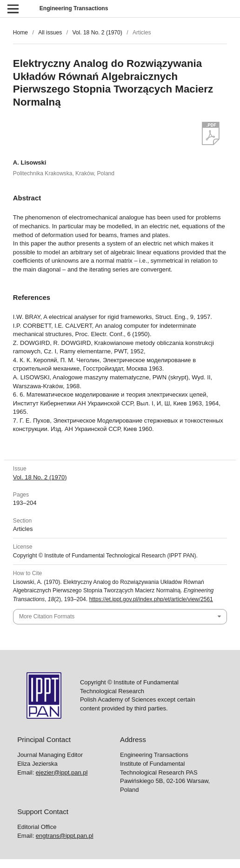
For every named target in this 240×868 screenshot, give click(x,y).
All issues (50, 33)
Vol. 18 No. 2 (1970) (97, 33)
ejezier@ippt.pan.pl (62, 772)
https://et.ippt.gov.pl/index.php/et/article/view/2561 (151, 599)
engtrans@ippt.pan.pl (65, 836)
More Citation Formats (47, 616)
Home (20, 33)
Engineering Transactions (74, 8)
